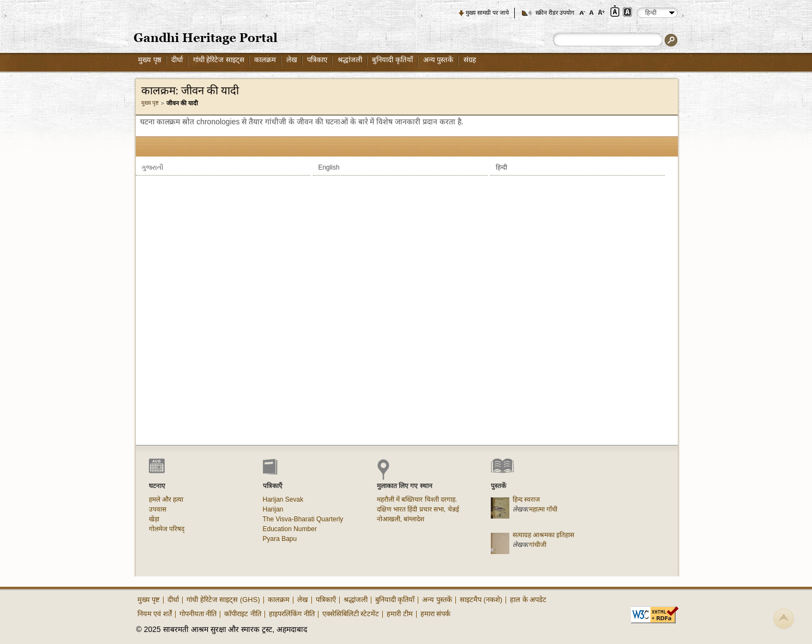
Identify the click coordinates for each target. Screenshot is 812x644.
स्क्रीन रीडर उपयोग (555, 13)
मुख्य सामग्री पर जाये (487, 13)
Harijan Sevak (283, 499)
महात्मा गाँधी (543, 509)
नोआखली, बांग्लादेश (401, 519)
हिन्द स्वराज (526, 499)
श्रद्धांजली (350, 60)
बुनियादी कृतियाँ (392, 60)
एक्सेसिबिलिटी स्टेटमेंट (351, 614)
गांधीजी (538, 545)
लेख (292, 60)
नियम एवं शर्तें (155, 614)
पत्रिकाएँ (326, 600)
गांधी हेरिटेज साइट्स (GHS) (223, 600)
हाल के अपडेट (528, 600)
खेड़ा (154, 519)
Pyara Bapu (280, 539)
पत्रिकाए (317, 60)
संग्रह (470, 60)
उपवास (158, 509)
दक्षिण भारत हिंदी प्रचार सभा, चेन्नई (418, 509)
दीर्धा (177, 60)
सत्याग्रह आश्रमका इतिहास (544, 535)
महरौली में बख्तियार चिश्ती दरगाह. (417, 499)
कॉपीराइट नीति (243, 614)
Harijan (273, 509)
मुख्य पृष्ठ (150, 60)
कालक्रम (265, 60)
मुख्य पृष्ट (150, 103)
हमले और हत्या (166, 499)
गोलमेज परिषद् (167, 529)
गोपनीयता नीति (198, 614)
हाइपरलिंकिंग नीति (292, 614)
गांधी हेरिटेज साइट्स (219, 60)
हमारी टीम (400, 614)
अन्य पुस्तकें (438, 60)
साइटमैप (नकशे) (481, 600)
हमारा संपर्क (436, 614)
